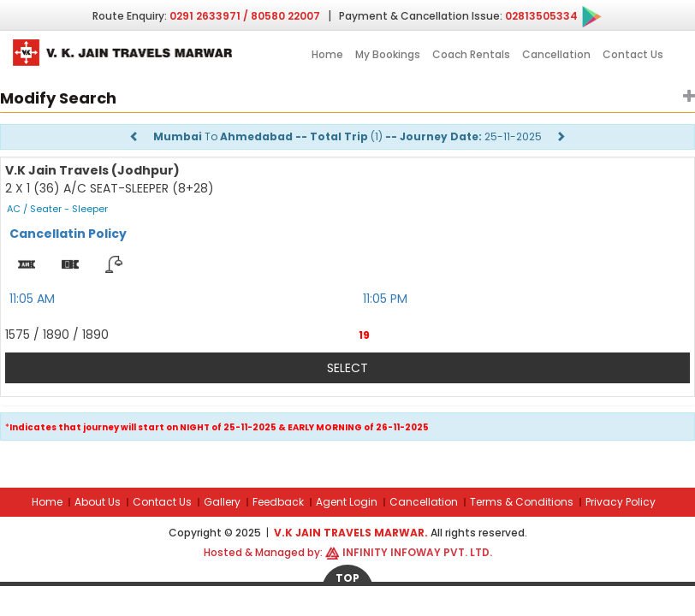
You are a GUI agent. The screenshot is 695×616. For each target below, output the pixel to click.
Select (347, 368)
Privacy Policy (621, 502)
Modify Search (58, 98)
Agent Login (347, 502)
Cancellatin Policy (68, 234)
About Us (98, 502)
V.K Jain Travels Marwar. (352, 533)
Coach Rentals (471, 54)
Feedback (278, 502)
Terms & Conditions (522, 502)
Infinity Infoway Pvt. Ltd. (417, 552)
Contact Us (633, 54)
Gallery (222, 502)
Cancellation (556, 54)
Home (327, 54)
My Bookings (388, 54)
